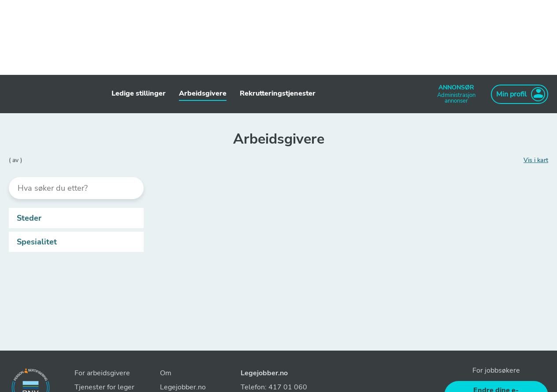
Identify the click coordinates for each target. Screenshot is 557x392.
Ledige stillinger (139, 93)
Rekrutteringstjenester (278, 93)
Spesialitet (78, 242)
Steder (78, 218)
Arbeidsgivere (203, 93)
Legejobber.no (264, 373)
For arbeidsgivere (102, 373)
